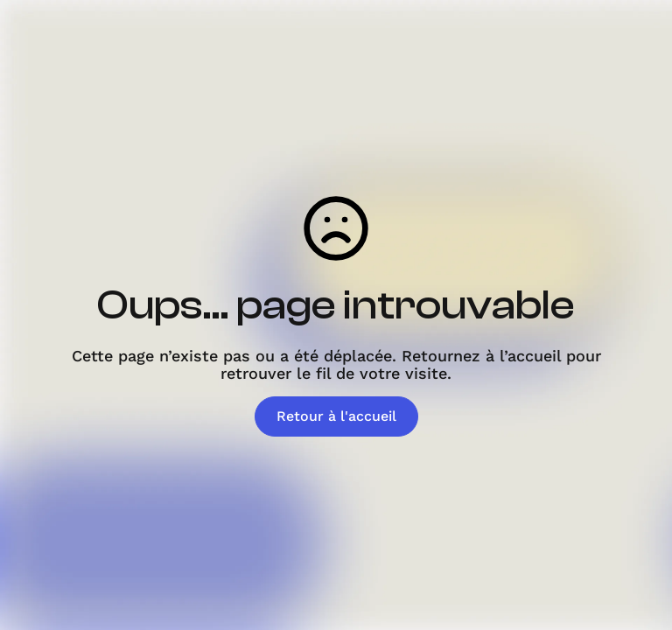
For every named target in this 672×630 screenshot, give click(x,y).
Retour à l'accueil (336, 416)
